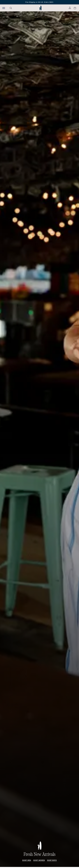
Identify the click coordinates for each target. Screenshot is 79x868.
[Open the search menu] (11, 8)
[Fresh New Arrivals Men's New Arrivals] (39, 439)
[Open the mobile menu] (4, 8)
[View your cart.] (75, 8)
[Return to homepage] (40, 8)
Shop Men (27, 860)
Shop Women (39, 860)
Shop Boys (52, 860)
